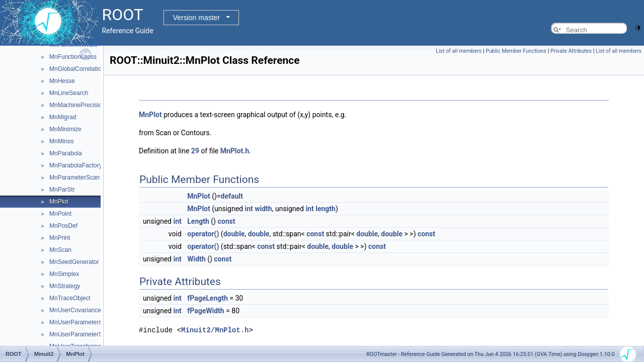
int (249, 209)
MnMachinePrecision (77, 105)
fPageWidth (206, 311)
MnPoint (60, 214)
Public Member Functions (516, 51)
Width (196, 259)
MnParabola (66, 153)
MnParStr (62, 190)
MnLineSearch (69, 93)
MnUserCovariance (75, 310)
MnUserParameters (75, 322)
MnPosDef (63, 226)
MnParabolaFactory (76, 165)
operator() (203, 234)
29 (195, 151)
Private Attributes (571, 51)
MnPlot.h (235, 151)
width (263, 209)
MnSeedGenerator (74, 262)
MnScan (60, 250)
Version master (196, 18)
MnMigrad (63, 117)
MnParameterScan (74, 177)
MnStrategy (65, 286)
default (232, 196)
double (234, 234)
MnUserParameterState (81, 334)
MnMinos (62, 141)
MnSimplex (64, 274)
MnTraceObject (70, 298)
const (226, 221)
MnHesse (62, 81)
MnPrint (60, 238)
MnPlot (59, 202)
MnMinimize (65, 129)
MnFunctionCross (73, 57)
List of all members (459, 51)
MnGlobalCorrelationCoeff (84, 69)
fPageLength (208, 298)
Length (198, 221)
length (326, 209)
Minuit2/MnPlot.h (215, 330)
